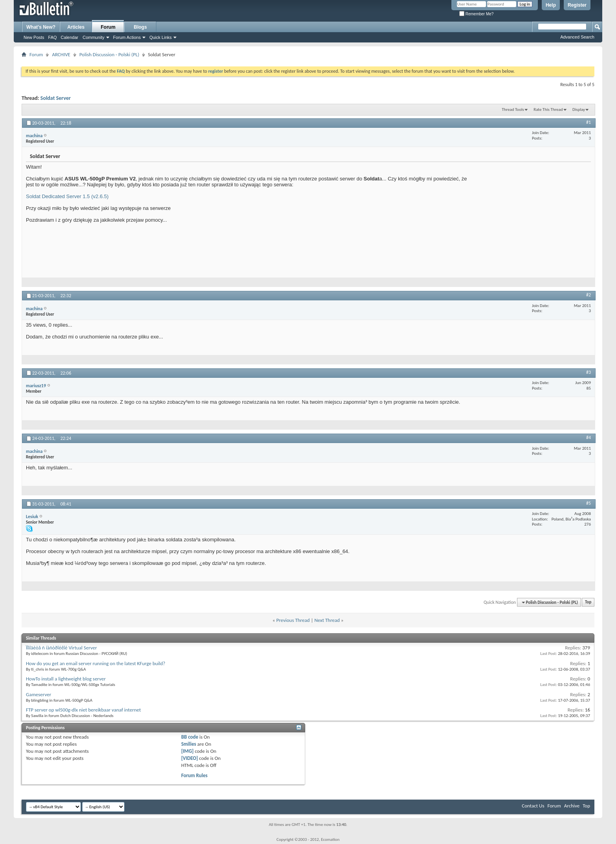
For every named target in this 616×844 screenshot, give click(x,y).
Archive (572, 806)
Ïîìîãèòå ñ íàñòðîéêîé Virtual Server (61, 648)
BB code (190, 737)
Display (579, 109)
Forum (108, 27)
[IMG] (187, 751)
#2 (588, 295)
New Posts (34, 37)
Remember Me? (476, 14)
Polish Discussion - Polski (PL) (109, 54)
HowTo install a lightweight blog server (66, 679)
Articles (76, 27)
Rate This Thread (548, 109)
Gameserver (38, 694)
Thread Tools (513, 109)
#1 (588, 122)
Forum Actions (127, 37)
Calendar (70, 37)
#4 (588, 438)
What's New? (41, 27)
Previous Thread (293, 620)
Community (93, 37)
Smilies (189, 744)
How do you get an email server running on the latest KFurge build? (96, 663)
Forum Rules (194, 775)
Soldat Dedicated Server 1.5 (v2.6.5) (67, 196)
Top (588, 602)
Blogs (140, 27)
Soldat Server (56, 98)
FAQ (53, 37)
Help (551, 5)
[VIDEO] (190, 758)
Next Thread (327, 620)
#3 (588, 372)
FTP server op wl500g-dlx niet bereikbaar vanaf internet (83, 710)
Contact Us (533, 806)
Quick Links (160, 37)
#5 (588, 503)
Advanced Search (577, 37)
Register (577, 5)
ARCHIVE (61, 54)
